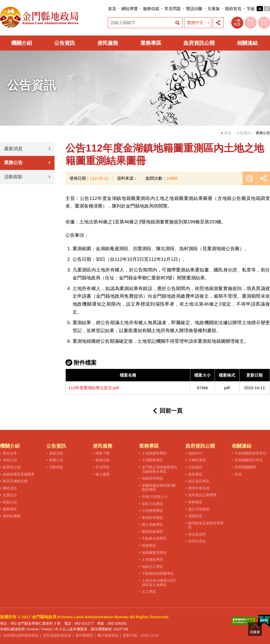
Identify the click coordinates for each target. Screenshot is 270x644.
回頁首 (255, 629)
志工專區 (149, 592)
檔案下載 (103, 453)
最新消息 (13, 149)
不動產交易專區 (154, 538)
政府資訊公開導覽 (202, 495)
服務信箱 (151, 9)
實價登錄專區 (152, 532)
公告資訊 (65, 43)
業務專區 (151, 43)
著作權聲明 (84, 635)
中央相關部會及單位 (250, 453)
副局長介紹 (12, 467)
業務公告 (13, 163)
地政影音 (195, 516)
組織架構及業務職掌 (19, 474)
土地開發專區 (152, 460)
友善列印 (249, 178)
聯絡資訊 (10, 488)
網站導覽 (130, 9)
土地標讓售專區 (154, 453)
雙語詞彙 (194, 9)
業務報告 (195, 502)
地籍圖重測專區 (154, 553)
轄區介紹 (10, 502)
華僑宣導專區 (152, 518)
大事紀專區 (197, 460)
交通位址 (10, 495)
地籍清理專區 (152, 478)
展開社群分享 (218, 23)
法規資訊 (195, 467)
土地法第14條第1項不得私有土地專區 (159, 583)
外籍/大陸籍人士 (155, 497)
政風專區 (195, 474)
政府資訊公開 (199, 43)
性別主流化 (197, 541)
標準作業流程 (199, 488)
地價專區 (149, 546)
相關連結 (247, 43)
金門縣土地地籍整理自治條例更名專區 (160, 469)
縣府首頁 (233, 9)
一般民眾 (237, 22)
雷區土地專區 (152, 504)
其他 (238, 474)
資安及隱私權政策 (57, 635)
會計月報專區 (199, 509)
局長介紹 (10, 460)
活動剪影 (13, 177)
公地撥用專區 (152, 511)
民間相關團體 (245, 467)
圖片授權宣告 (108, 635)
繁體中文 (195, 23)
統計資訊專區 (199, 481)
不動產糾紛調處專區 (158, 573)
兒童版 (214, 9)
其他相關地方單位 (249, 460)
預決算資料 (197, 534)
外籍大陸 (264, 22)
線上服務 (103, 474)
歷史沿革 (10, 453)
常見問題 (173, 9)
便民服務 (108, 43)
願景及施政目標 (15, 481)
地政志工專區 (152, 567)
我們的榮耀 (12, 516)
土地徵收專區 (152, 559)
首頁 (112, 9)
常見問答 (103, 467)
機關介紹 (22, 43)
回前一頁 (171, 411)
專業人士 (251, 22)
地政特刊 (195, 453)
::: (106, 9)
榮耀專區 (10, 509)
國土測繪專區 (152, 525)
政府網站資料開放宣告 (21, 635)
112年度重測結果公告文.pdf (94, 388)
